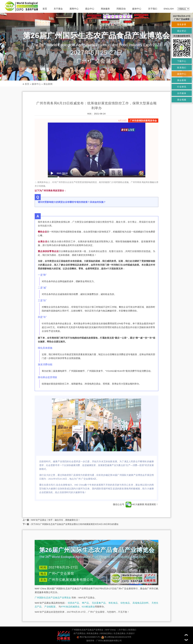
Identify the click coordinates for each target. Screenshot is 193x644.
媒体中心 (137, 9)
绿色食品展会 (106, 633)
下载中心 (182, 61)
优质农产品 (73, 603)
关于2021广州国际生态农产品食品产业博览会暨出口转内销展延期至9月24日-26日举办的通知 (75, 524)
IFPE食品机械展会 (70, 607)
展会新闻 (48, 84)
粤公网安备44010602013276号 (116, 637)
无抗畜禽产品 (99, 603)
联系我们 (132, 630)
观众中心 (90, 9)
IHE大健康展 (135, 504)
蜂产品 (85, 603)
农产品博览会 (79, 633)
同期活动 (121, 9)
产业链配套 (50, 607)
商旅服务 (105, 9)
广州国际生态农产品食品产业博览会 (53, 598)
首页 (45, 9)
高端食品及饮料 (141, 603)
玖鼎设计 (131, 633)
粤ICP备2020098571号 (88, 637)
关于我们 (153, 9)
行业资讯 (182, 87)
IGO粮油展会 (88, 607)
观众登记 (182, 31)
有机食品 (113, 603)
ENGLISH (169, 9)
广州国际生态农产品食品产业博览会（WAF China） (95, 630)
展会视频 (182, 100)
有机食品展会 (93, 633)
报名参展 (182, 24)
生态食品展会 (119, 633)
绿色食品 (125, 603)
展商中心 (74, 9)
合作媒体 (182, 93)
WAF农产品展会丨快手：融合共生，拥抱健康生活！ (56, 520)
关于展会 (58, 9)
